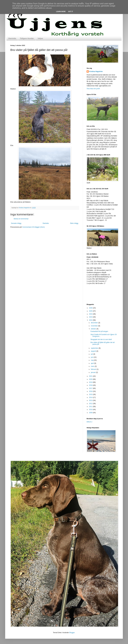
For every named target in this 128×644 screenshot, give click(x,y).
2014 (91, 397)
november (95, 326)
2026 (91, 308)
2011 (91, 407)
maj (92, 360)
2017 (91, 388)
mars (93, 366)
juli (92, 354)
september (95, 348)
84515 (89, 422)
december (95, 323)
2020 (91, 379)
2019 (91, 382)
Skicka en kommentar (21, 219)
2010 (91, 410)
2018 (91, 385)
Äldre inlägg (74, 223)
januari (93, 372)
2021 (91, 376)
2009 (91, 413)
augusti (94, 351)
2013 (91, 400)
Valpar (40, 38)
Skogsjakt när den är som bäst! (101, 339)
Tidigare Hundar (27, 38)
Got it (71, 12)
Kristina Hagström (96, 71)
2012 (91, 404)
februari (94, 369)
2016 (91, 391)
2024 (91, 314)
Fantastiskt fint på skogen (99, 331)
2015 (91, 394)
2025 (91, 311)
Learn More (61, 12)
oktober (94, 329)
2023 (91, 317)
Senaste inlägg (16, 223)
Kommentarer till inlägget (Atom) (33, 227)
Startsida (12, 38)
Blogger (72, 633)
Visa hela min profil (93, 89)
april (93, 363)
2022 (91, 320)
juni (92, 357)
